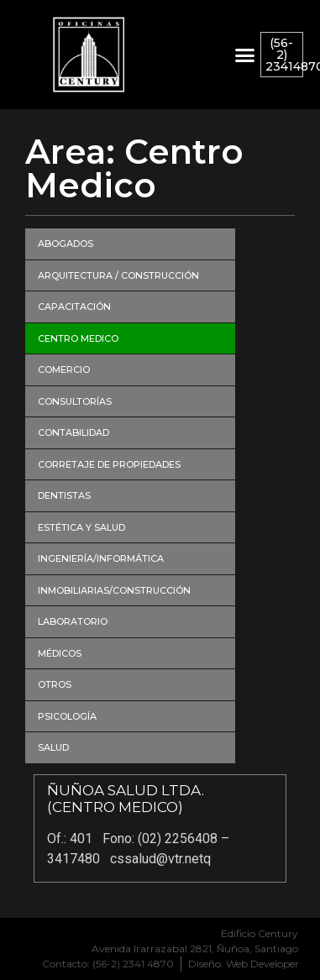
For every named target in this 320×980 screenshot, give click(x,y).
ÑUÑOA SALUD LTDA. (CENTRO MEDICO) (126, 799)
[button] (244, 55)
